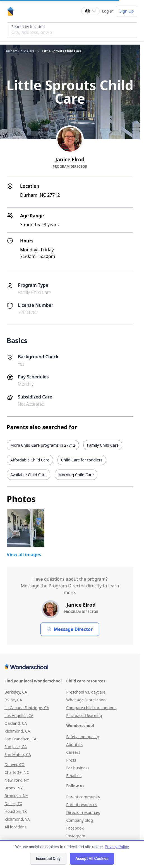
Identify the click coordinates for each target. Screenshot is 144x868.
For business (78, 768)
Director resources (83, 812)
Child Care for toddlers (82, 460)
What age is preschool (86, 700)
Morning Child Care (76, 475)
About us (74, 744)
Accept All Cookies (92, 859)
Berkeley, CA (16, 692)
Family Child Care (103, 445)
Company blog (80, 820)
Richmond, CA (17, 731)
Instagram (76, 836)
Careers (73, 752)
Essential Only (48, 859)
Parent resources (82, 805)
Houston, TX (16, 811)
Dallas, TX (13, 803)
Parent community (83, 797)
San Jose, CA (16, 747)
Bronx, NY (14, 788)
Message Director (70, 629)
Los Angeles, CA (19, 715)
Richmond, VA (17, 819)
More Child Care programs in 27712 (43, 445)
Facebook (75, 828)
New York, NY (17, 780)
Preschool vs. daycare (86, 692)
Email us (74, 776)
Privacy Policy (117, 847)
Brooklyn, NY (16, 796)
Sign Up (127, 11)
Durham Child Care (19, 51)
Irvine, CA (13, 700)
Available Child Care (28, 475)
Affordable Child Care (30, 460)
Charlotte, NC (17, 772)
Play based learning (84, 715)
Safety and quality (82, 737)
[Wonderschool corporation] (70, 667)
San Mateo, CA (18, 754)
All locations (15, 827)
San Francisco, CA (21, 739)
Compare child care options (91, 708)
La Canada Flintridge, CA (27, 708)
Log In (108, 11)
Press (71, 760)
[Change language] (90, 11)
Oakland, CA (16, 723)
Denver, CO (15, 764)
